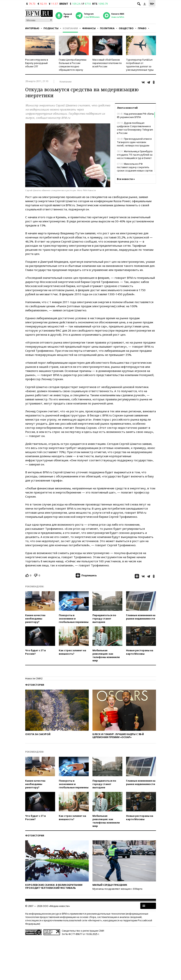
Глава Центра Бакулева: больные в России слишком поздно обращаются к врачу (73, 65)
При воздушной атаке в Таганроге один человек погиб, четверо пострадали (134, 142)
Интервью (32, 28)
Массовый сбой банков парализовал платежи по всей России (107, 63)
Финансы (89, 28)
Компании (70, 28)
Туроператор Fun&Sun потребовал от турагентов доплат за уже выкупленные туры (140, 65)
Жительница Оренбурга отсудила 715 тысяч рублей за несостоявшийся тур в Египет (135, 155)
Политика (107, 28)
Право (142, 28)
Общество (126, 28)
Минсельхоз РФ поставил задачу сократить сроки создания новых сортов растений (135, 169)
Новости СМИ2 (34, 678)
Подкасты (51, 28)
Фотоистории (35, 685)
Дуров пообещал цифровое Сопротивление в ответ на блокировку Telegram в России (135, 128)
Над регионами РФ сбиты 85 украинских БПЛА (135, 115)
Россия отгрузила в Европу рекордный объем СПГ (37, 63)
